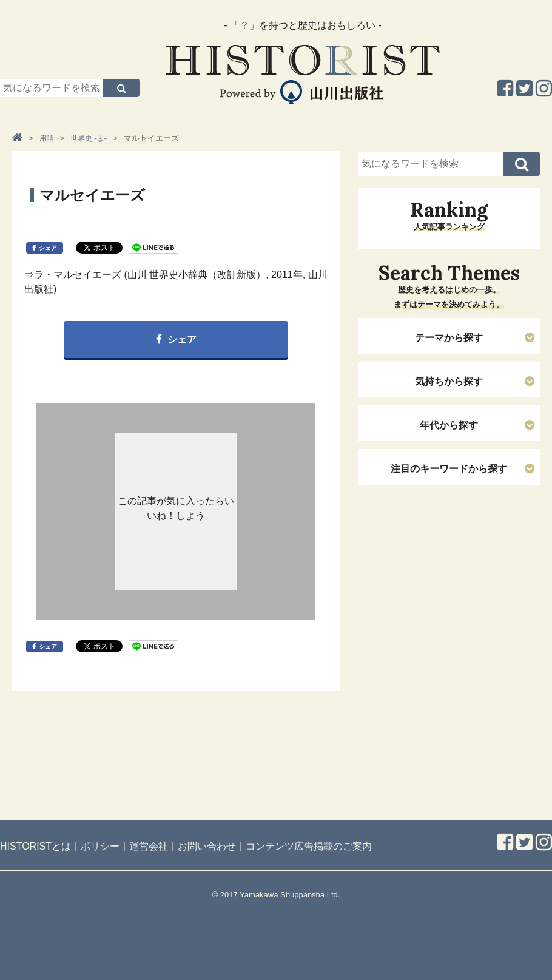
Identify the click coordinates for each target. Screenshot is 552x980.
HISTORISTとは (35, 846)
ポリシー (100, 846)
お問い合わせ (207, 846)
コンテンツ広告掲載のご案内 (309, 846)
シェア (48, 248)
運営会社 (149, 846)
